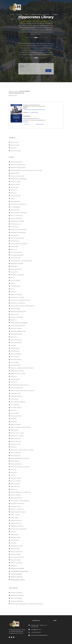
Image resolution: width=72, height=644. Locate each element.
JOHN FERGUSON (16, 365)
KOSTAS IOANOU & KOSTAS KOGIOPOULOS (34, 110)
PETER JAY (14, 473)
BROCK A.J (14, 193)
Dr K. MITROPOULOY (16, 252)
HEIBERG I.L (14, 320)
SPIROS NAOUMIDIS (16, 521)
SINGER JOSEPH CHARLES (18, 512)
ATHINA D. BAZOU (16, 182)
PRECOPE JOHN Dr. (16, 478)
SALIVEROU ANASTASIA (17, 504)
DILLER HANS (14, 247)
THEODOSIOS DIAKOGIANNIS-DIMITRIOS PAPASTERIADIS (27, 604)
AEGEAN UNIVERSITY (16, 162)
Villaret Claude (14, 535)
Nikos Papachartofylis (16, 598)
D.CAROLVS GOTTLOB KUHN (18, 230)
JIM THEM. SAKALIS (16, 360)
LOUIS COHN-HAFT (16, 416)
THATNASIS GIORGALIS (17, 526)
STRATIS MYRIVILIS (16, 523)
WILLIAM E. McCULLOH (17, 557)
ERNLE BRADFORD (16, 269)
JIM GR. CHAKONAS (16, 354)
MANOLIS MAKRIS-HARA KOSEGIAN (21, 427)
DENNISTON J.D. (15, 241)
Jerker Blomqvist (15, 351)
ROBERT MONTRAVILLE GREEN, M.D (21, 492)
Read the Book (40, 124)
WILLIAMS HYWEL (16, 560)
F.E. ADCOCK (14, 272)
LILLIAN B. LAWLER (16, 408)
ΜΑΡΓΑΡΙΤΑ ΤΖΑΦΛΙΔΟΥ (17, 577)
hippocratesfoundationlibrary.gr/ (39, 635)
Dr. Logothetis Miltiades (17, 255)
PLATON (13, 475)
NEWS (27, 14)
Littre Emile (14, 410)
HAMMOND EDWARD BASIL (18, 312)
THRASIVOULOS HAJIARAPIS (19, 529)
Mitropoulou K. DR (15, 444)
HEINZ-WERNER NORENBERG (19, 323)
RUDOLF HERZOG (16, 495)
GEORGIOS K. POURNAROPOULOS (20, 300)
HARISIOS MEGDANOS (17, 317)
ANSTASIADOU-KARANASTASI (19, 179)
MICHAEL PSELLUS (16, 441)
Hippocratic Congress (16, 340)
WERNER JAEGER (16, 554)
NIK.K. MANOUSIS (15, 456)
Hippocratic (14, 148)
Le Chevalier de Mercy (16, 396)
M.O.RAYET (14, 419)
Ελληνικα (55, 14)
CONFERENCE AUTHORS (17, 221)
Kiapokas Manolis (15, 379)
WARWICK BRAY (15, 549)
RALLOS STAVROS (16, 481)
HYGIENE (13, 345)
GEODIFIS (13, 292)
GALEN (13, 289)
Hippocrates (14, 337)
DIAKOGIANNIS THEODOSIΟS (19, 244)
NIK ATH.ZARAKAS (16, 453)
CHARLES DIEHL (15, 210)
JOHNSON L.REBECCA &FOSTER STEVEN (22, 368)
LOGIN (12, 19)
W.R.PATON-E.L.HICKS (17, 546)
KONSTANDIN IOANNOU (17, 596)
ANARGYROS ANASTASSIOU (18, 168)
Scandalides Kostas (16, 506)
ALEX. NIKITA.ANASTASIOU (18, 165)
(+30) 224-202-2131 (36, 632)
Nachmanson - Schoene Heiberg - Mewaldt (22, 450)
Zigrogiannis (14, 566)
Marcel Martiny (14, 430)
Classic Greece (14, 142)
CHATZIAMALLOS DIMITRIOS (19, 213)
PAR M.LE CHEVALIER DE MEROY (20, 467)
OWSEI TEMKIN (15, 461)
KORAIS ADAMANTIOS (17, 388)
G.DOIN (13, 283)
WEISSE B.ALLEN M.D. (17, 552)
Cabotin (13, 199)
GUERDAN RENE (15, 309)
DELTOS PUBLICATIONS (17, 238)
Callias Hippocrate (15, 201)
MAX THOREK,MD (15, 439)
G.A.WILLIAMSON (15, 281)
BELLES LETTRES (15, 185)
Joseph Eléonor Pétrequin (17, 371)
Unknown (13, 532)
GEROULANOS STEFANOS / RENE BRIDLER (23, 306)
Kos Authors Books (34, 112)
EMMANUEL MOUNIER (17, 264)
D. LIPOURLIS (14, 227)
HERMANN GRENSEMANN (18, 331)
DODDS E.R (14, 249)
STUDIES (19, 14)
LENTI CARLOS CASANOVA (18, 402)
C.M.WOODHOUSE (16, 196)
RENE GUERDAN (15, 484)
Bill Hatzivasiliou (15, 187)
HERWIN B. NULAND (16, 334)
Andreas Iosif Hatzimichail (17, 176)
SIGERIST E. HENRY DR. (17, 509)
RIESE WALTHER (15, 487)
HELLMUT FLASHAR (16, 329)
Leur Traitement (15, 405)
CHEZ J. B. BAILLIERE (17, 216)
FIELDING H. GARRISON (17, 275)
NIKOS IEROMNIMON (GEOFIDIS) (20, 458)
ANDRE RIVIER (15, 173)
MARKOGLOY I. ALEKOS (17, 436)
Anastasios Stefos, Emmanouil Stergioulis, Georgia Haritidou (26, 170)
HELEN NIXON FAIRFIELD (18, 326)
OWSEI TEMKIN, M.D (16, 464)
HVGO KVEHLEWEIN (16, 343)
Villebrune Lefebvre (16, 537)
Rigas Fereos (14, 489)
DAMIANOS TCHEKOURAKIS (18, 233)
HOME (12, 14)
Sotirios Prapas (14, 518)
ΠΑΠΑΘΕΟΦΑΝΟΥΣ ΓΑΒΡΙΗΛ (18, 580)
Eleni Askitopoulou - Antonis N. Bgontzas (21, 261)
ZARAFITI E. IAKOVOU (17, 563)
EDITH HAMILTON (16, 258)
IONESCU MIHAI (15, 348)
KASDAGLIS (14, 377)
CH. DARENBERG (15, 207)
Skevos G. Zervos (15, 515)
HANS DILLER (14, 314)
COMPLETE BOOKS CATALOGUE (40, 14)
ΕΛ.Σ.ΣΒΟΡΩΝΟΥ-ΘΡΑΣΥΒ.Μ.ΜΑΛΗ (19, 571)
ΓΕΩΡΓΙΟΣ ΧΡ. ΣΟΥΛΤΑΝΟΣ (17, 568)
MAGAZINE (14, 422)
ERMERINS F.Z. (15, 266)
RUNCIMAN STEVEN (16, 498)
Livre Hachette (15, 413)
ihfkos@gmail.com (36, 630)
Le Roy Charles (15, 399)
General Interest (15, 145)
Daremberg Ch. (15, 235)
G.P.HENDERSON (15, 286)
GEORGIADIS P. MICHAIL (17, 297)
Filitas (12, 278)
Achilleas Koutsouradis (16, 593)
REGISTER (20, 19)
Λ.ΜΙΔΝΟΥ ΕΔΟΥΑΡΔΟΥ (16, 574)
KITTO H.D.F (14, 382)
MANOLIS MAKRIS (16, 425)
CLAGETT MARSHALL (16, 218)
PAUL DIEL (14, 470)
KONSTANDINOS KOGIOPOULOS (20, 385)
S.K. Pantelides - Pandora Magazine (20, 501)
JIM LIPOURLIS (15, 357)
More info (27, 124)
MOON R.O (14, 447)
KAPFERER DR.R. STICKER (18, 374)
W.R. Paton (14, 543)
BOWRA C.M (14, 190)
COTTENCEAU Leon (16, 224)
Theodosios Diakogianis (17, 601)
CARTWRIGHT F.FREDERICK (18, 204)
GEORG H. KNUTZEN (16, 295)
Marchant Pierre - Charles (17, 433)
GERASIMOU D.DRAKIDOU (18, 303)
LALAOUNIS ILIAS (15, 393)
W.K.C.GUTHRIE (15, 540)
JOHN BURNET (15, 362)
